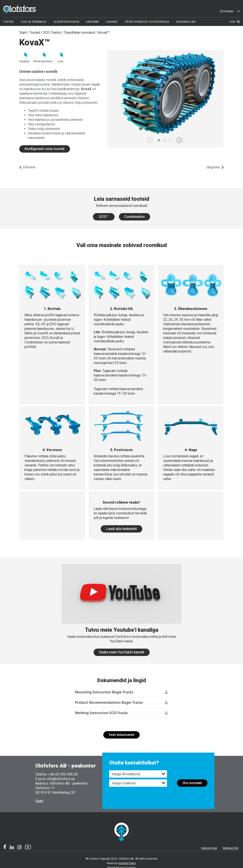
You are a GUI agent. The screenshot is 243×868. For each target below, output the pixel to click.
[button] (179, 140)
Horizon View (209, 848)
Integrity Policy (127, 863)
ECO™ (104, 217)
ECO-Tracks (52, 33)
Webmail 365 (231, 848)
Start (23, 33)
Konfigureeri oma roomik (45, 149)
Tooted (35, 33)
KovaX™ (104, 33)
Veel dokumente (121, 735)
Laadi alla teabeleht (121, 529)
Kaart (39, 801)
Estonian (230, 11)
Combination (134, 217)
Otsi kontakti (192, 783)
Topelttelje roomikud (79, 33)
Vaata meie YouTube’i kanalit (122, 652)
